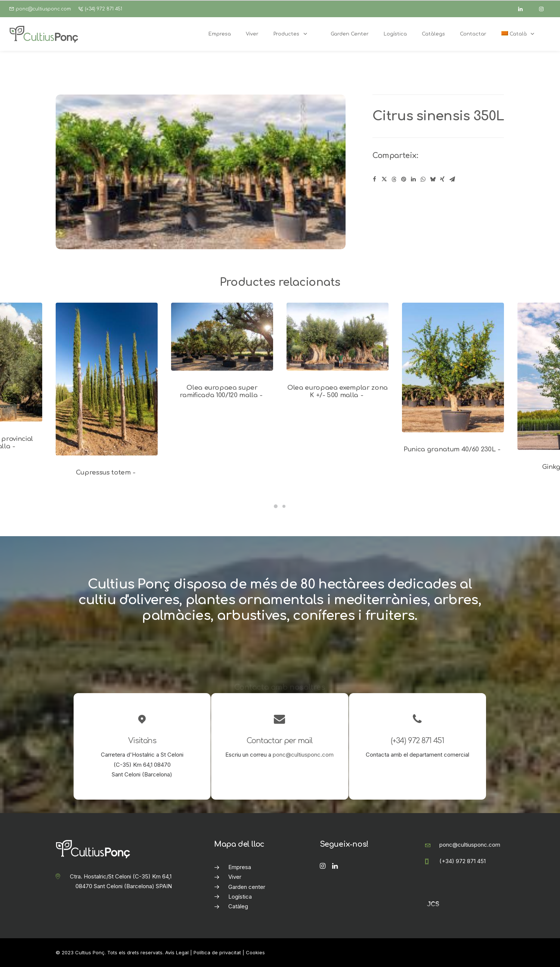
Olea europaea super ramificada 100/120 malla (222, 391)
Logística (240, 897)
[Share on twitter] (384, 179)
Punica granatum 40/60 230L (453, 449)
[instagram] (545, 9)
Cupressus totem (107, 472)
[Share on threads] (394, 179)
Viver (235, 877)
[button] (107, 379)
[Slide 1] (276, 506)
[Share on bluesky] (433, 179)
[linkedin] (524, 9)
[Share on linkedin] (413, 179)
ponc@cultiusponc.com (43, 9)
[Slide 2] (284, 506)
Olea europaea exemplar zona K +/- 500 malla (338, 391)
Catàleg (238, 906)
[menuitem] (522, 34)
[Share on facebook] (374, 179)
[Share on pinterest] (403, 179)
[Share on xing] (442, 179)
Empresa (240, 867)
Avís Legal (177, 952)
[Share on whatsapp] (423, 179)
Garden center (247, 887)
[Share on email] (452, 179)
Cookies (255, 952)
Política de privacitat (217, 952)
